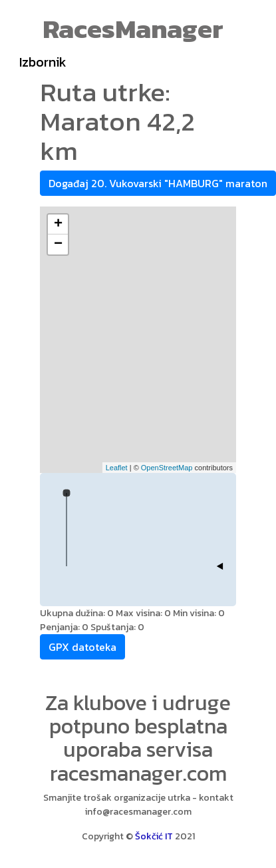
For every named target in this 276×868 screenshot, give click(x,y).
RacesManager (133, 29)
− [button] (58, 244)
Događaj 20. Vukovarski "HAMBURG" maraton (158, 183)
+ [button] (58, 224)
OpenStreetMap (167, 468)
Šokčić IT (154, 836)
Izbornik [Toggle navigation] (43, 62)
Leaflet (117, 468)
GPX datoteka (82, 647)
